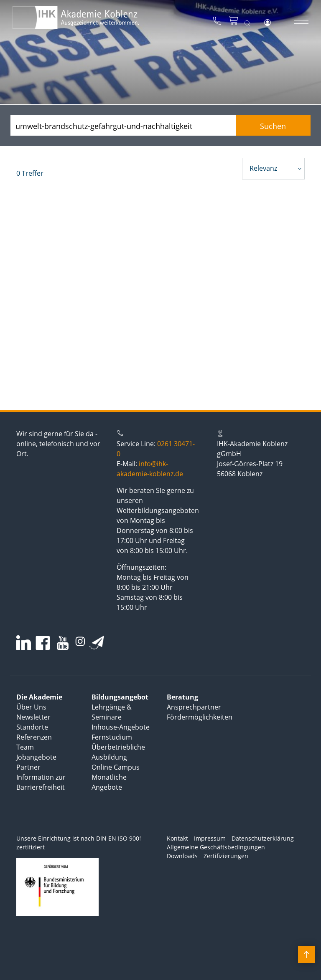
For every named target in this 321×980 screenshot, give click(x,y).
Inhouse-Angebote (121, 727)
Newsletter (33, 717)
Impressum (210, 838)
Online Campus (116, 767)
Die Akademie (39, 697)
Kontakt (177, 838)
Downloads (182, 856)
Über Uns (31, 707)
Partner (28, 767)
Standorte (32, 727)
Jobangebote (36, 757)
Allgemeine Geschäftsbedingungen (216, 847)
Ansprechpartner (194, 707)
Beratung (182, 697)
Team (25, 747)
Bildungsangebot (120, 697)
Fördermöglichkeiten (200, 717)
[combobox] (273, 169)
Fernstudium (112, 737)
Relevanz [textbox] (263, 168)
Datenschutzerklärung (263, 838)
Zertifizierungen (226, 856)
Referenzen (34, 737)
